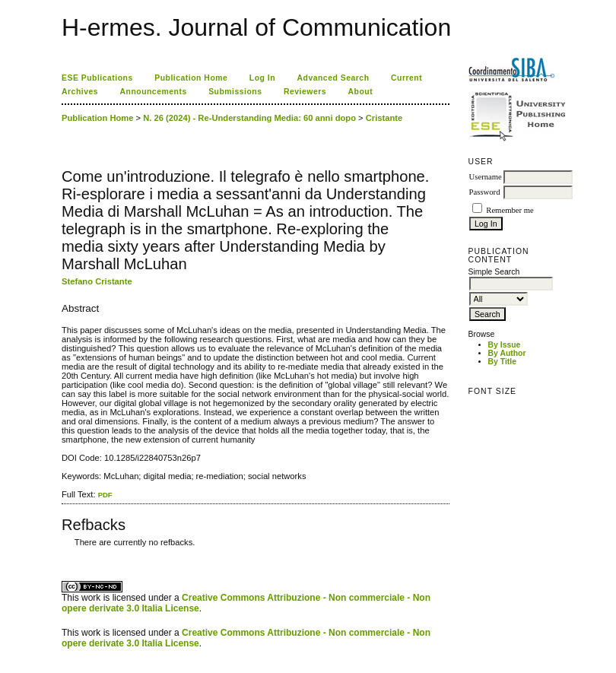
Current (406, 78)
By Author (507, 353)
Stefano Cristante (97, 281)
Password (485, 192)
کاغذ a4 (63, 554)
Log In (262, 78)
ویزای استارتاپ (65, 554)
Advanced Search (333, 78)
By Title (502, 362)
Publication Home (191, 78)
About (361, 92)
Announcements (154, 92)
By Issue (505, 345)
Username (486, 177)
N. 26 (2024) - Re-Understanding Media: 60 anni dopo (249, 118)
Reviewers (305, 92)
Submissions (235, 92)
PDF (105, 495)
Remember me (510, 210)
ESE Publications (97, 78)
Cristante (384, 118)
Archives (80, 92)
